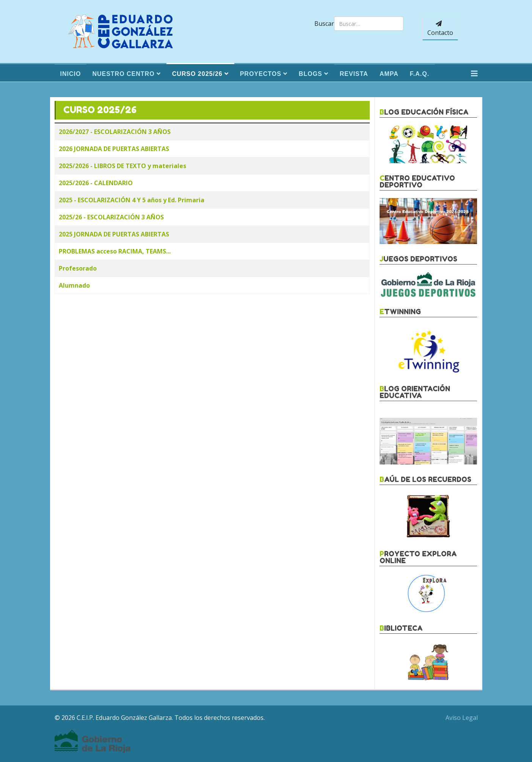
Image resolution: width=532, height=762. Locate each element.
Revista (354, 74)
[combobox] (369, 24)
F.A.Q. (420, 74)
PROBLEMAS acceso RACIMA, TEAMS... (115, 251)
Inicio (71, 74)
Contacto (440, 29)
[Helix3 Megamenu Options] (474, 74)
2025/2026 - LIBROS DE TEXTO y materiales (122, 166)
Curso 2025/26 (197, 74)
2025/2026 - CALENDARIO (96, 183)
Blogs (311, 74)
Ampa (389, 74)
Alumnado (74, 285)
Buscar (324, 24)
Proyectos (261, 74)
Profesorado (78, 268)
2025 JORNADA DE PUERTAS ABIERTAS (114, 234)
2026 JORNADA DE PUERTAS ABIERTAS (114, 149)
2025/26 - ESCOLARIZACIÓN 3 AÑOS (111, 217)
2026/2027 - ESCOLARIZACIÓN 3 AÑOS (115, 132)
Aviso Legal (462, 718)
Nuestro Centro (123, 74)
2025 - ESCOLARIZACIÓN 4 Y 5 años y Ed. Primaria (132, 200)
